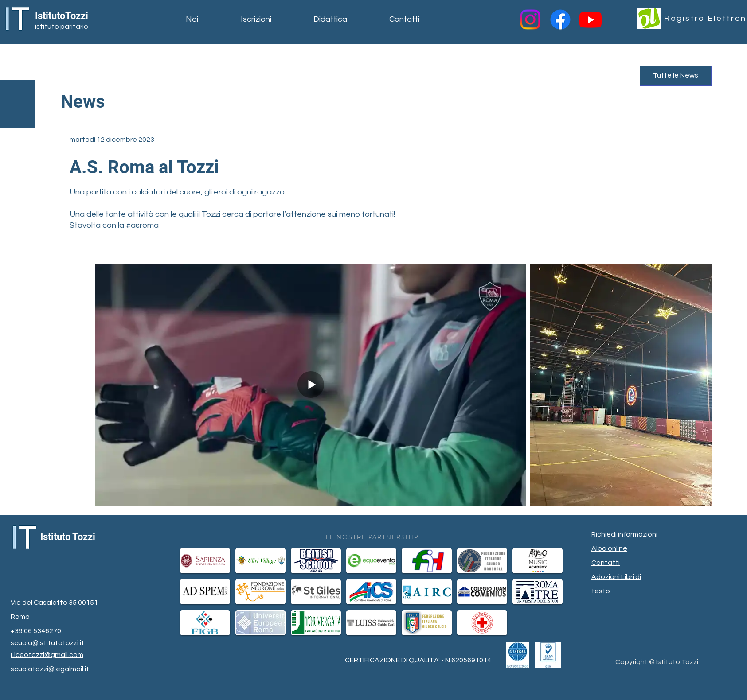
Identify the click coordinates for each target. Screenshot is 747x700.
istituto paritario (62, 27)
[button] (207, 19)
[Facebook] (560, 19)
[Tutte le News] (676, 76)
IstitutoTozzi (62, 16)
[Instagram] (530, 19)
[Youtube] (591, 19)
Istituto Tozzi (68, 537)
